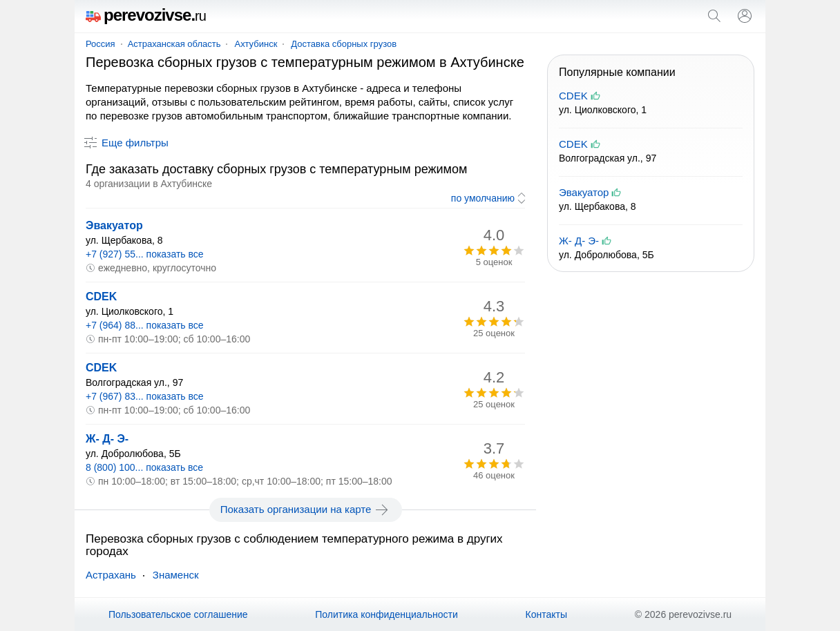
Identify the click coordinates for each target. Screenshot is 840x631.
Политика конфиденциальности (386, 614)
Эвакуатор (114, 225)
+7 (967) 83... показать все (145, 396)
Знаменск (176, 575)
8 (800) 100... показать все (144, 467)
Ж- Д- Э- (107, 439)
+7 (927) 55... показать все (145, 254)
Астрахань (111, 575)
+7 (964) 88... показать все (145, 325)
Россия (101, 44)
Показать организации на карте (306, 509)
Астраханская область (174, 44)
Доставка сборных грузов (344, 44)
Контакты (546, 614)
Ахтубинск (256, 44)
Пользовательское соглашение (178, 614)
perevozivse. (146, 15)
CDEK (101, 297)
